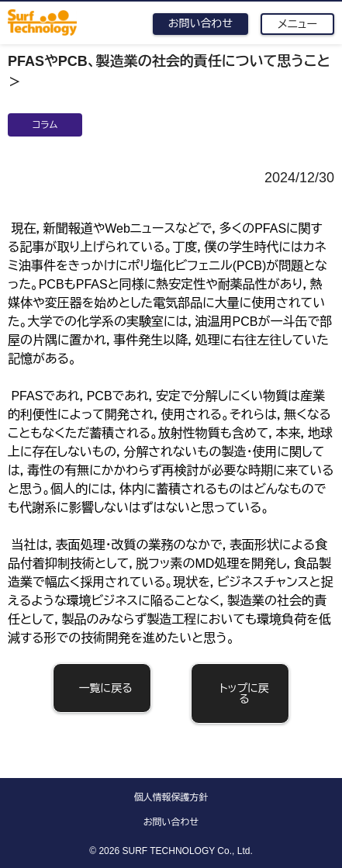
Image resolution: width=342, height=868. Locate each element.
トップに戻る (244, 693)
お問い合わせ (200, 23)
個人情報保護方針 (171, 797)
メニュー (297, 24)
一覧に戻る (106, 688)
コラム (45, 125)
